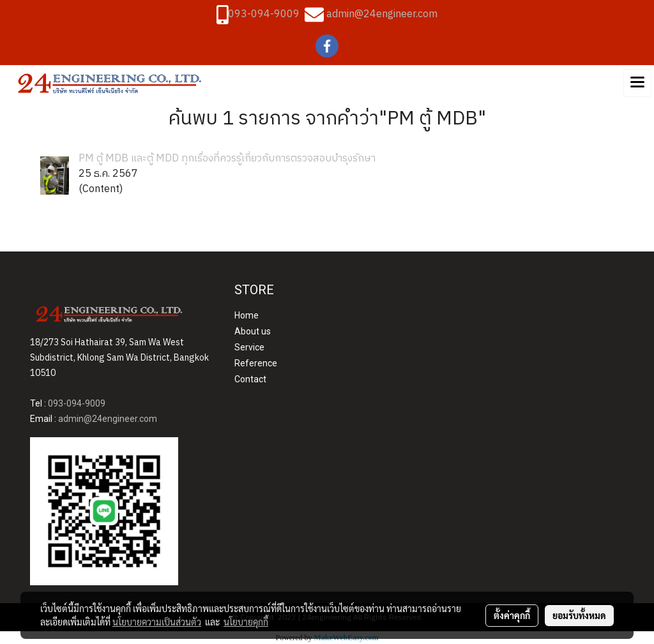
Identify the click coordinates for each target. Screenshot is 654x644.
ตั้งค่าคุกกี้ (512, 615)
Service (249, 347)
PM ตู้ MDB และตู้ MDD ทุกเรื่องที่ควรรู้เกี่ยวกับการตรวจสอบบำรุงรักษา (227, 159)
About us (253, 331)
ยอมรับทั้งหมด (579, 615)
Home (247, 315)
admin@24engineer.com (382, 14)
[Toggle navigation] (637, 83)
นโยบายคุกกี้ (246, 622)
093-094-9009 (264, 14)
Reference (256, 363)
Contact (250, 379)
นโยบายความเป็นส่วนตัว (157, 622)
